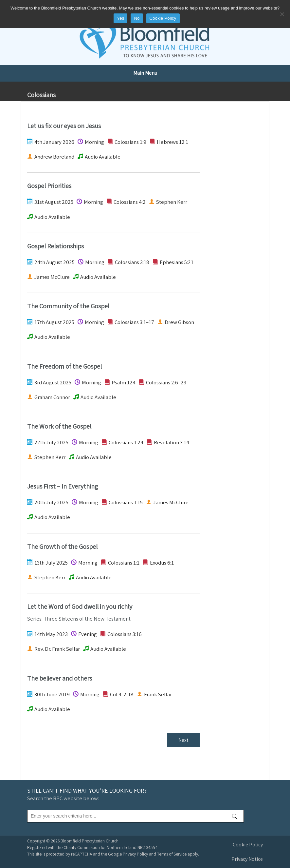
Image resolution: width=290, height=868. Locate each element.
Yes (120, 18)
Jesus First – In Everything (63, 486)
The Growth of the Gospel (62, 547)
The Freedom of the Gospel (64, 366)
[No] (282, 14)
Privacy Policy (135, 854)
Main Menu (145, 73)
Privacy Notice (247, 859)
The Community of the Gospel (68, 306)
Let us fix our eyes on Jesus (64, 126)
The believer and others (60, 678)
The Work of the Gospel (59, 426)
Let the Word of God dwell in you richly (80, 607)
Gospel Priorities (49, 186)
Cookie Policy (248, 845)
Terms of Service (172, 854)
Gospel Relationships (55, 246)
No (137, 18)
